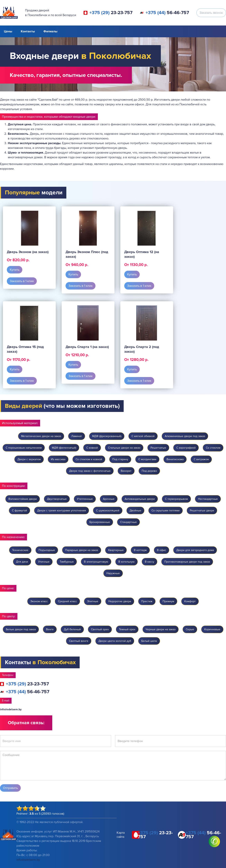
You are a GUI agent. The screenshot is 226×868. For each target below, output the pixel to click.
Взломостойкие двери (23, 499)
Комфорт (190, 601)
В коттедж (140, 550)
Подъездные (47, 550)
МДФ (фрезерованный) (107, 436)
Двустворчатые (57, 499)
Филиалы (50, 31)
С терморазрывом (176, 499)
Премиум (168, 601)
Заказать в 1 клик (22, 281)
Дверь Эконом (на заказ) (28, 252)
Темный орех (127, 629)
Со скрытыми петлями (166, 511)
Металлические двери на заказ (41, 436)
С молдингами (147, 459)
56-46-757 (167, 13)
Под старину (120, 459)
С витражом (201, 459)
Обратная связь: (26, 723)
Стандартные (128, 522)
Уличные (44, 562)
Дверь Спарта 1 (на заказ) (87, 347)
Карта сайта (121, 835)
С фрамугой (19, 511)
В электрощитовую (96, 562)
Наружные (113, 573)
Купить (15, 270)
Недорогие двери (120, 601)
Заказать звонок (211, 13)
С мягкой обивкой (143, 436)
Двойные (135, 511)
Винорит (126, 471)
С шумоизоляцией (108, 511)
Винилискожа (175, 459)
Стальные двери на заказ (124, 448)
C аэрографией (186, 448)
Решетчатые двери (202, 511)
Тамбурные (67, 562)
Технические (20, 550)
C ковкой (92, 448)
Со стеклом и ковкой (89, 459)
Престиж (147, 601)
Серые (190, 629)
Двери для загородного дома (195, 550)
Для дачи (22, 562)
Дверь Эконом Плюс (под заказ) (87, 254)
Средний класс (67, 601)
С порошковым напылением (24, 448)
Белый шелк (149, 641)
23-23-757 (111, 13)
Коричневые (212, 629)
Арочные (109, 499)
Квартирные (116, 550)
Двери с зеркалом (29, 459)
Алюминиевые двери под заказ (185, 436)
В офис (162, 550)
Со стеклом (213, 448)
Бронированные (100, 522)
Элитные (93, 601)
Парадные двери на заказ (82, 550)
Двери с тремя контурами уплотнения (62, 511)
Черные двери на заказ (161, 629)
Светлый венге (79, 641)
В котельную (127, 562)
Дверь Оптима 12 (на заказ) (142, 254)
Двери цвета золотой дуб (115, 641)
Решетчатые (158, 448)
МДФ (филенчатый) (64, 448)
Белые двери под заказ (21, 629)
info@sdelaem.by (11, 709)
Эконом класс (39, 601)
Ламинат (77, 436)
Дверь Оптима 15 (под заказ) (25, 349)
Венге (50, 629)
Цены (8, 31)
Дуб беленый (72, 629)
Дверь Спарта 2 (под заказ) (142, 349)
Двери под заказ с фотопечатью (90, 471)
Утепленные (85, 499)
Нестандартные (208, 499)
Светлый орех (100, 629)
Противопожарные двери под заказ (187, 562)
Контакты (28, 31)
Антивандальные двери (140, 499)
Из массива (58, 459)
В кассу (149, 562)
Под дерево (149, 471)
